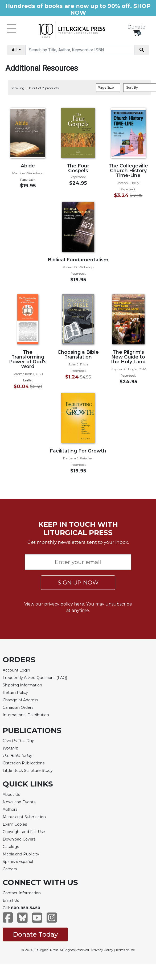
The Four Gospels (78, 168)
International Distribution (26, 715)
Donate (136, 27)
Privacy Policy (102, 950)
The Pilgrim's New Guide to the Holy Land (128, 357)
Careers (10, 869)
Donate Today (35, 934)
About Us (11, 794)
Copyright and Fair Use (24, 832)
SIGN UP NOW (78, 582)
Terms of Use (125, 950)
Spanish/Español (18, 862)
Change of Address (20, 700)
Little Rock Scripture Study (28, 771)
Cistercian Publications (24, 763)
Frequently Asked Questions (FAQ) (35, 678)
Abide (28, 166)
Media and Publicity (21, 854)
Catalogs (11, 847)
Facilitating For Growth (78, 451)
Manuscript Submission (24, 817)
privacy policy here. (65, 604)
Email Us (11, 900)
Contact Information (22, 893)
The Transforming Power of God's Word (28, 359)
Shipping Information (22, 685)
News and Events (19, 802)
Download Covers (19, 839)
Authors (10, 809)
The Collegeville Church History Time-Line (128, 170)
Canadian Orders (18, 707)
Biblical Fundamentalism (78, 260)
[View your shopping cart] (136, 33)
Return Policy (15, 693)
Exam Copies (15, 824)
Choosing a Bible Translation (78, 354)
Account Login (16, 670)
